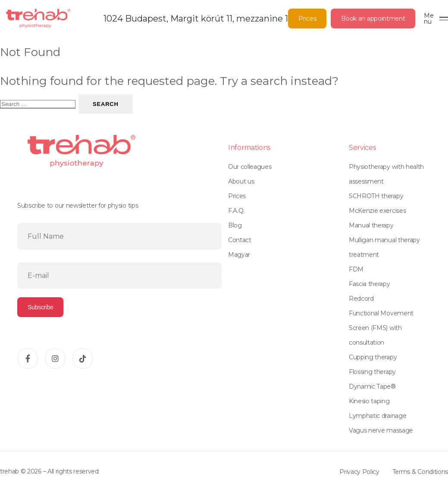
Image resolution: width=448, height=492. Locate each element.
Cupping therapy (373, 357)
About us (241, 181)
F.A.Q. (236, 211)
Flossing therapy (372, 372)
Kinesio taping (369, 401)
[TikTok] (83, 358)
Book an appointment (373, 19)
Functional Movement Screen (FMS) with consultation (381, 328)
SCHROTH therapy (376, 196)
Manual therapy (371, 225)
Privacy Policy (359, 472)
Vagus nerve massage (381, 430)
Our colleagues (250, 167)
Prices (307, 19)
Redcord (361, 299)
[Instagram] (55, 358)
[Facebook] (28, 358)
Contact (240, 240)
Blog (235, 225)
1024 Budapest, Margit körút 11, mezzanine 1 (196, 19)
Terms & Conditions (420, 472)
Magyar (239, 255)
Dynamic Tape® (372, 386)
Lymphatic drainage (378, 416)
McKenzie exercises (377, 211)
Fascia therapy (370, 284)
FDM (356, 269)
